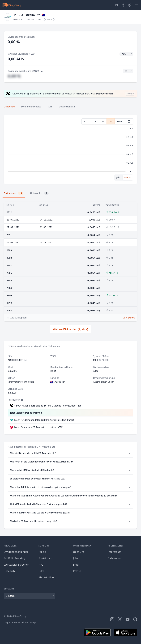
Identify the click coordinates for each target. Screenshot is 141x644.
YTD (86, 121)
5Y (111, 121)
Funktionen (45, 558)
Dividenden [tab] (14, 193)
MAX (120, 121)
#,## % (14, 76)
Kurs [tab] (50, 107)
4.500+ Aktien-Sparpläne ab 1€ (48, 406)
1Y (95, 121)
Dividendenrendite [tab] (31, 107)
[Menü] (137, 5)
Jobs (76, 558)
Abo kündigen (47, 577)
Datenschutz (115, 558)
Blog (76, 565)
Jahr (118, 177)
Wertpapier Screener (16, 565)
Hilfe (41, 571)
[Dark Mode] (123, 5)
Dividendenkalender (16, 552)
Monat (128, 177)
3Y (103, 121)
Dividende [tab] (9, 107)
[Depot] (130, 5)
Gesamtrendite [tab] (67, 107)
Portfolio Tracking (14, 558)
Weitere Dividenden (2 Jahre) (70, 329)
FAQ (41, 565)
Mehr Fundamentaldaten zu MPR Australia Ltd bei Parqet (44, 420)
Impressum (115, 552)
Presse (77, 571)
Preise (42, 552)
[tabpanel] (70, 150)
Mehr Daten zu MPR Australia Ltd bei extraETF (38, 427)
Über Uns (79, 552)
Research (9, 571)
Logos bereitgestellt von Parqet (20, 622)
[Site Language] (117, 5)
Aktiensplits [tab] (39, 193)
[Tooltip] (57, 378)
